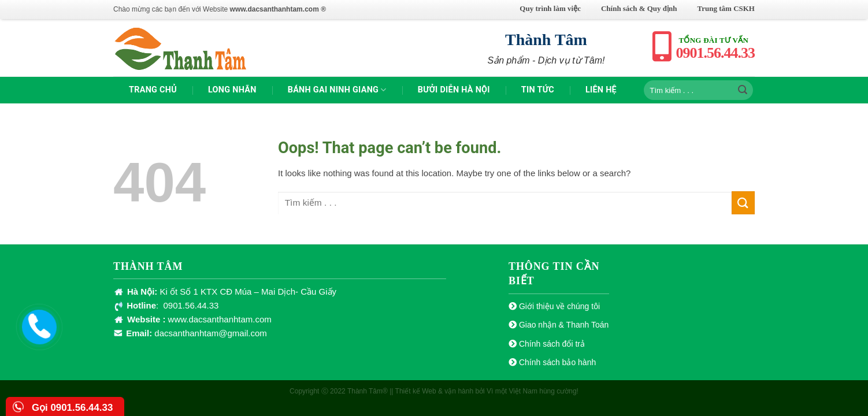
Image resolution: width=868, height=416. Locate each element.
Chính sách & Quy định (639, 8)
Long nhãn (232, 90)
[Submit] (743, 90)
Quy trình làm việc (550, 8)
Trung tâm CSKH (726, 8)
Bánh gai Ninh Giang (337, 90)
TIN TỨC (538, 90)
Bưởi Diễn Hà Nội (454, 90)
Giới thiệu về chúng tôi (559, 306)
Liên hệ (601, 90)
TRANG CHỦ (153, 90)
